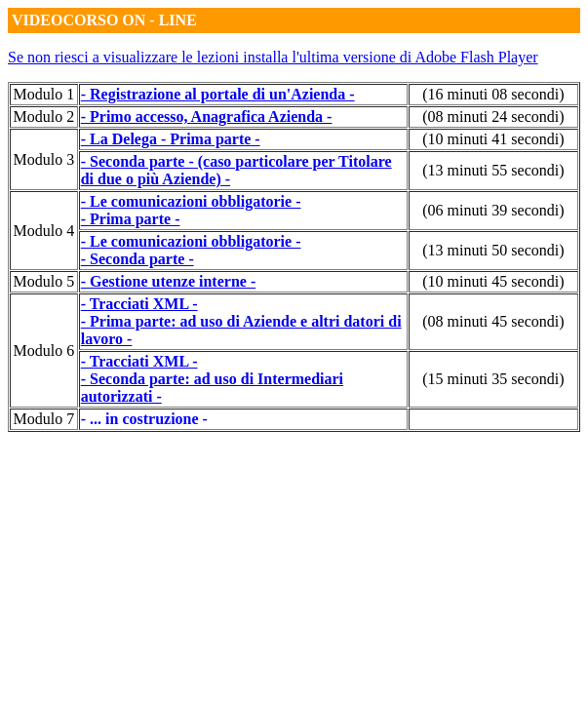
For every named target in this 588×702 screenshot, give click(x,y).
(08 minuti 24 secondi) (493, 117)
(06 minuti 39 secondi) (493, 210)
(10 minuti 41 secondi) (493, 139)
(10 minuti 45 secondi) (493, 281)
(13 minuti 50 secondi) (493, 250)
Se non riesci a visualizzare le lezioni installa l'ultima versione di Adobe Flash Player (273, 57)
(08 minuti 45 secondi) (493, 321)
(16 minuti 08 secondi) (493, 94)
